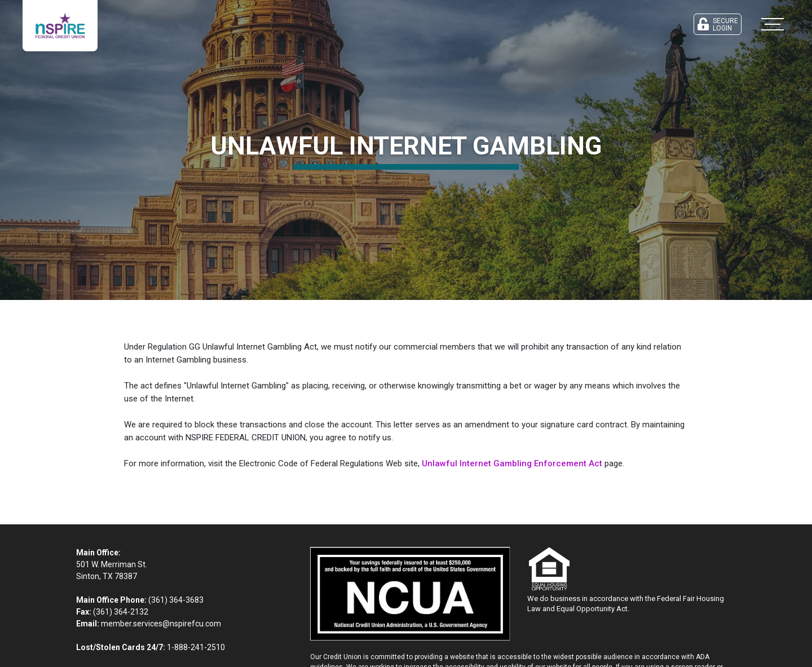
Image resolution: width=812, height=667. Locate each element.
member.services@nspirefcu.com (161, 624)
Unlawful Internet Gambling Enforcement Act (512, 463)
